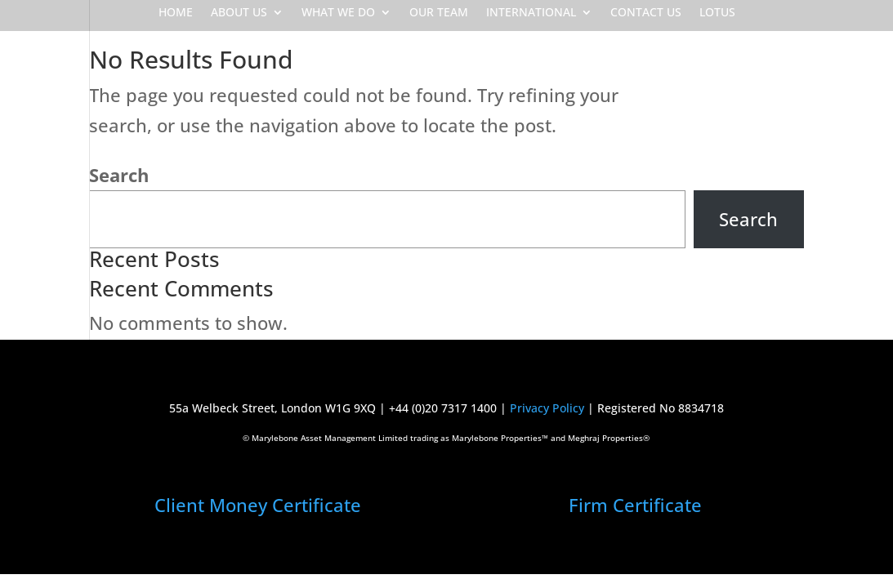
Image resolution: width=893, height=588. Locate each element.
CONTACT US (646, 13)
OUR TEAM (439, 13)
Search (119, 175)
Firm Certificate (635, 505)
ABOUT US (239, 13)
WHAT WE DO (338, 13)
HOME (176, 13)
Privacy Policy (547, 408)
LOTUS (717, 13)
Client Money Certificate (258, 505)
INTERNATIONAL (531, 13)
